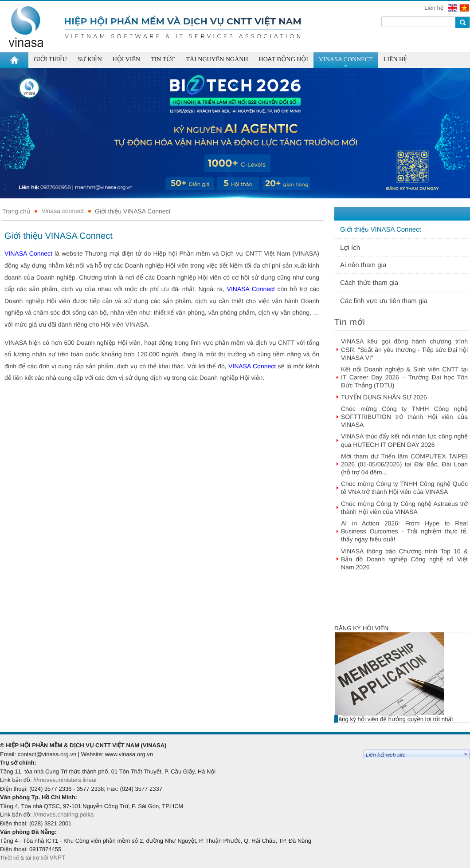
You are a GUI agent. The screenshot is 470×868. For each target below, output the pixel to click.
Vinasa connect (62, 211)
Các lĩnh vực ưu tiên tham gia (384, 301)
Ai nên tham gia (363, 265)
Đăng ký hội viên (361, 628)
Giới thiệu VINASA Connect (133, 211)
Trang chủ (16, 211)
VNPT (58, 858)
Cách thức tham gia (369, 283)
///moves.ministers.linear (65, 780)
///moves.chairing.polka (63, 815)
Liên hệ (435, 8)
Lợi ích (350, 248)
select (466, 754)
